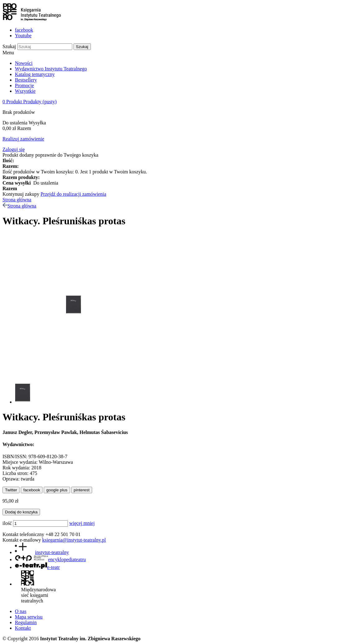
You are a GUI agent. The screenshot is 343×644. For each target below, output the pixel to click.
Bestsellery (26, 80)
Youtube (23, 36)
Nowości (24, 63)
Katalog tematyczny (35, 74)
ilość (7, 523)
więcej (76, 523)
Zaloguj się (14, 149)
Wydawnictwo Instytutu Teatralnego (51, 69)
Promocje (24, 85)
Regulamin (26, 622)
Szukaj (9, 46)
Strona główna (17, 200)
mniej (89, 523)
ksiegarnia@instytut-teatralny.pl (74, 540)
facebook (24, 30)
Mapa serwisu (29, 617)
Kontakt (23, 628)
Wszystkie (25, 91)
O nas (21, 611)
